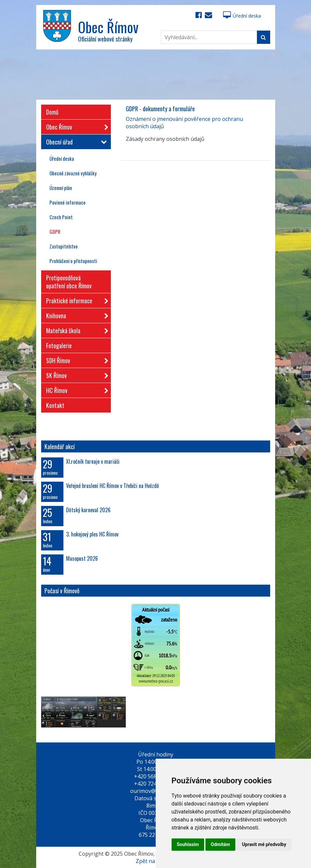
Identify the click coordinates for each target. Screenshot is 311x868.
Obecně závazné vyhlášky (73, 173)
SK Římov (75, 374)
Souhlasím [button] (188, 844)
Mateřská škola (75, 329)
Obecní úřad (75, 142)
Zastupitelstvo (64, 246)
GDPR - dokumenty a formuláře (160, 109)
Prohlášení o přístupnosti (73, 261)
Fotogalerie (59, 345)
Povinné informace (68, 202)
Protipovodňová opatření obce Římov (69, 282)
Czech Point (61, 217)
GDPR (55, 232)
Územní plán (61, 188)
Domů (52, 112)
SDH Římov (75, 359)
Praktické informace (75, 299)
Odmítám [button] (220, 844)
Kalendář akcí (60, 446)
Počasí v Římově (62, 591)
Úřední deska (242, 16)
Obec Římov (75, 126)
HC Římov (75, 389)
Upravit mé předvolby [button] (264, 844)
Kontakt (55, 405)
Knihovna (75, 314)
